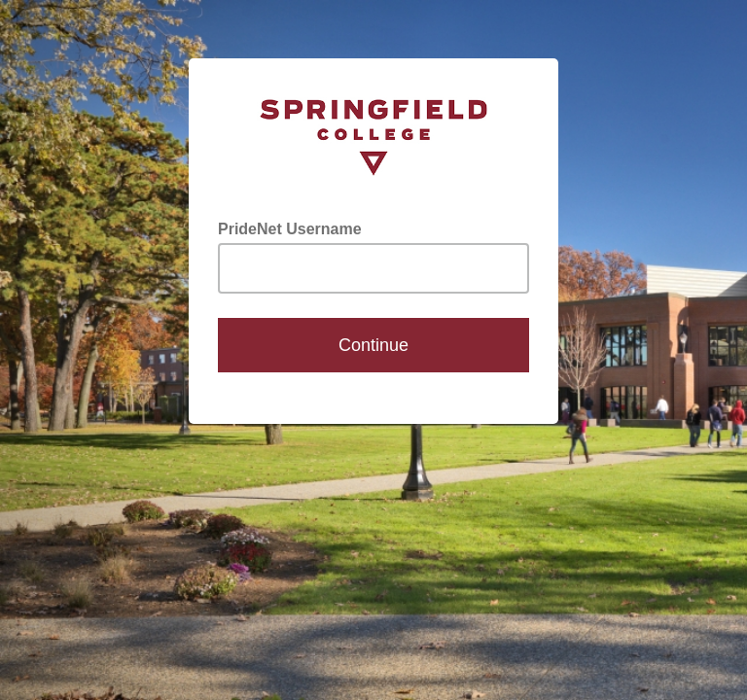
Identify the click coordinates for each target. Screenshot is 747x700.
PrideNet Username (290, 229)
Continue (373, 345)
